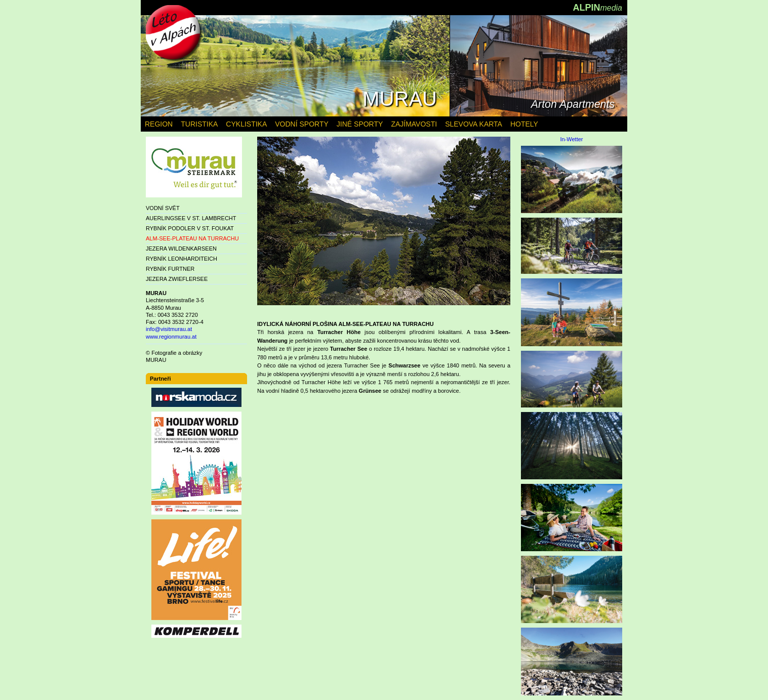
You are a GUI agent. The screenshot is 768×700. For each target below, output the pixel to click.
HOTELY (524, 124)
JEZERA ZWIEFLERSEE (177, 279)
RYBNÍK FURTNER (170, 269)
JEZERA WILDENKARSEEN (181, 249)
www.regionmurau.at (171, 337)
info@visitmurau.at (169, 329)
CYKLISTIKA (246, 124)
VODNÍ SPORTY (302, 124)
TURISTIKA (199, 124)
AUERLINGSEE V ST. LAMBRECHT (191, 218)
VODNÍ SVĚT (163, 208)
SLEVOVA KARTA (474, 124)
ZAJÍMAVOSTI (414, 124)
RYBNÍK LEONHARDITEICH (181, 259)
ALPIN (597, 8)
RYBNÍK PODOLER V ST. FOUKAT (190, 228)
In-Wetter (571, 139)
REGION (159, 124)
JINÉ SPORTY (360, 124)
